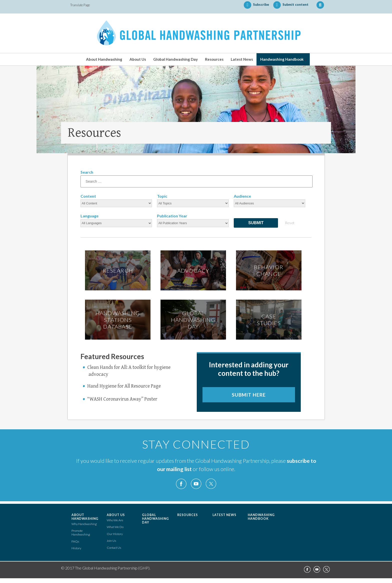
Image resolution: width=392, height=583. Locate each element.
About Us (138, 59)
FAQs (75, 541)
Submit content (291, 5)
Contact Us (114, 548)
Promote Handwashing (81, 533)
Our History (115, 534)
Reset (290, 223)
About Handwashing (104, 59)
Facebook (181, 484)
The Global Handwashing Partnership (196, 33)
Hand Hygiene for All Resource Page (124, 386)
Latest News (242, 59)
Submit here (249, 395)
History (76, 548)
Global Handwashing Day (175, 59)
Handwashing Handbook (282, 59)
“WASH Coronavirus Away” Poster (122, 399)
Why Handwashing (84, 524)
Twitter (211, 484)
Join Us (111, 541)
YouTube (196, 484)
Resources (214, 59)
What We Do (115, 527)
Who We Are (115, 520)
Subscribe (256, 5)
